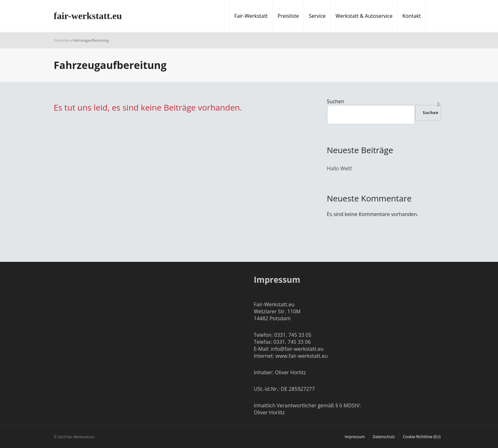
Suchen (336, 101)
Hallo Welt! (340, 168)
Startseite (61, 40)
